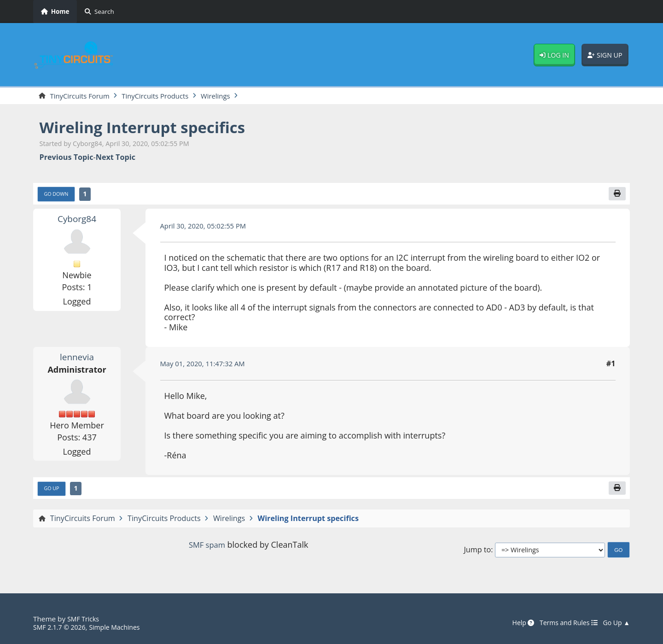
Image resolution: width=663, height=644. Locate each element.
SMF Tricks (84, 619)
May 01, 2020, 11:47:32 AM (206, 366)
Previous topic (67, 158)
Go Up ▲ (615, 623)
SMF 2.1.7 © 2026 (62, 627)
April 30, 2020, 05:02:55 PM (207, 228)
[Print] (616, 195)
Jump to (477, 553)
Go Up (53, 492)
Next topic (116, 158)
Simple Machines (122, 627)
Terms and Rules (563, 623)
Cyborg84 (77, 221)
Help (515, 623)
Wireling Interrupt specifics (152, 128)
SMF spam (207, 548)
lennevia (77, 359)
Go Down (58, 196)
